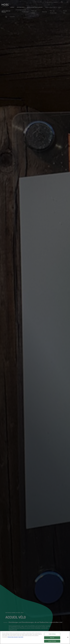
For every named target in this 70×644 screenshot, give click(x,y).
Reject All (52, 638)
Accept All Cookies (52, 641)
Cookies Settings (52, 634)
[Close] (68, 637)
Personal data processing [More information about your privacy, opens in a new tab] (13, 637)
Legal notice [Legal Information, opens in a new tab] (21, 637)
